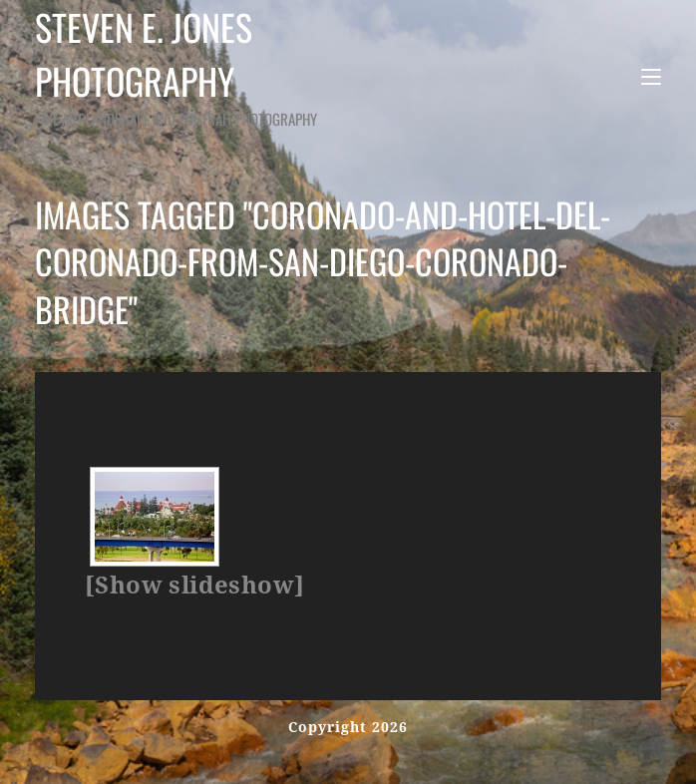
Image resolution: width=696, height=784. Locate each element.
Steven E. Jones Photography (217, 65)
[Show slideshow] (194, 586)
